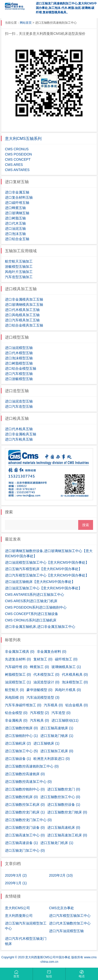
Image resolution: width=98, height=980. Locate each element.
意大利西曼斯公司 (19, 916)
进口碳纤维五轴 (17, 203)
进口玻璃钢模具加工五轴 (24, 305)
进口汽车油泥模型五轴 (66, 931)
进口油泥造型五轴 (19, 401)
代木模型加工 (46, 674)
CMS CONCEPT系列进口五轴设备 (32, 614)
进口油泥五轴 (15, 229)
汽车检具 (39, 720)
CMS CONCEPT (18, 159)
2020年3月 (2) (16, 875)
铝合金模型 (16, 713)
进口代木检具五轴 (19, 429)
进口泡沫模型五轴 (19, 358)
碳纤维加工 (66, 659)
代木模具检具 (75, 674)
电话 (82, 974)
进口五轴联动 (65, 720)
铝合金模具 (77, 705)
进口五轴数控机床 (21, 797)
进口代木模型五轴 (19, 353)
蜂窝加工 (39, 667)
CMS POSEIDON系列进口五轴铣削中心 (36, 607)
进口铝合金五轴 (17, 239)
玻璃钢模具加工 (66, 667)
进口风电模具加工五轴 (22, 315)
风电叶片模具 (68, 690)
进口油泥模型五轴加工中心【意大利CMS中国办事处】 (47, 562)
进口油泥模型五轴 (19, 348)
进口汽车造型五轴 (19, 406)
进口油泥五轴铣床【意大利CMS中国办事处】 (40, 582)
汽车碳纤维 (16, 667)
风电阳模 (14, 697)
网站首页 (26, 23)
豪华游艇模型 (39, 690)
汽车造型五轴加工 (19, 277)
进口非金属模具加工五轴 (24, 299)
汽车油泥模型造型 (43, 697)
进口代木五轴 (15, 223)
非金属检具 (16, 720)
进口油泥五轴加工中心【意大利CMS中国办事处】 (43, 588)
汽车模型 (39, 713)
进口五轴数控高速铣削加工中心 (32, 766)
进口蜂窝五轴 (15, 208)
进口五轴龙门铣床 (57, 736)
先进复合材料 (18, 659)
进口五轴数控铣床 (21, 728)
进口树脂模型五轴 (19, 363)
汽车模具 (53, 705)
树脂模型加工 (18, 674)
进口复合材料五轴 (19, 197)
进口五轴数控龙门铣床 (67, 812)
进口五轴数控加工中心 (60, 797)
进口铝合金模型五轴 (21, 368)
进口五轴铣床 (46, 743)
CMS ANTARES (17, 170)
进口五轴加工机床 (57, 751)
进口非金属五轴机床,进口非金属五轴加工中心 (40, 627)
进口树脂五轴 (15, 218)
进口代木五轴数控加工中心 (70, 923)
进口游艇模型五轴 (19, 379)
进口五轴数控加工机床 (25, 805)
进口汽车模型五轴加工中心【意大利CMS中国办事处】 (47, 575)
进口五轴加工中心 (21, 751)
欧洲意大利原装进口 (52, 759)
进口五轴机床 (18, 743)
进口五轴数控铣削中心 (25, 789)
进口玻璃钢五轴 (17, 213)
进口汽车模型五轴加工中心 (70, 916)
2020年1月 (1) (16, 883)
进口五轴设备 (18, 759)
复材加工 (43, 659)
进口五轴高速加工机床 (67, 835)
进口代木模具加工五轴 (22, 310)
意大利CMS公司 (17, 908)
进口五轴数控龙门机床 (25, 812)
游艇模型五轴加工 (19, 267)
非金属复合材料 (52, 652)
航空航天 (14, 690)
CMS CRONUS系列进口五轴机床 (31, 620)
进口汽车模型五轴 (19, 374)
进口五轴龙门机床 (57, 843)
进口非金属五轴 (17, 192)
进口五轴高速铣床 (57, 728)
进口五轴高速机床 (64, 827)
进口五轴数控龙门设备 (25, 827)
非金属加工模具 (20, 652)
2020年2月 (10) (61, 875)
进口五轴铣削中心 (21, 736)
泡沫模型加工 (75, 682)
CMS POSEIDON (18, 154)
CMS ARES (14, 165)
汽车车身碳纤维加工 (23, 705)
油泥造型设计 (46, 682)
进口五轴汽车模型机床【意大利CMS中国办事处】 (43, 569)
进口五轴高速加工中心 (25, 835)
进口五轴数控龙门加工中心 (28, 820)
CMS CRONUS (17, 149)
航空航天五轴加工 (19, 261)
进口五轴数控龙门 (64, 789)
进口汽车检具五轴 (19, 439)
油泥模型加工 (18, 682)
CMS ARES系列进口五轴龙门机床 (31, 601)
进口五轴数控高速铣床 (25, 774)
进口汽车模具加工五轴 (22, 320)
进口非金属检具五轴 (21, 434)
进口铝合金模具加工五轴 (24, 325)
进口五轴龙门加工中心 (25, 850)
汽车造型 (61, 713)
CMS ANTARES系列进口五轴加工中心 (35, 595)
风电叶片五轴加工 (19, 272)
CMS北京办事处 (61, 908)
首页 (16, 974)
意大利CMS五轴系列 (23, 139)
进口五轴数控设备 (64, 805)
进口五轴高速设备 (21, 843)
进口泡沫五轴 (15, 234)
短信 (49, 974)
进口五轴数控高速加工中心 (28, 782)
